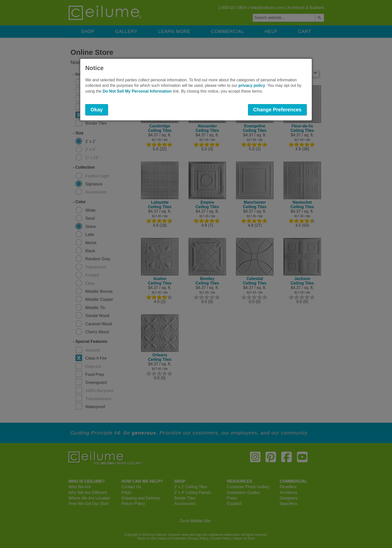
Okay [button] (97, 110)
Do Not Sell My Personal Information (137, 91)
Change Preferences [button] (277, 110)
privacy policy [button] (252, 85)
